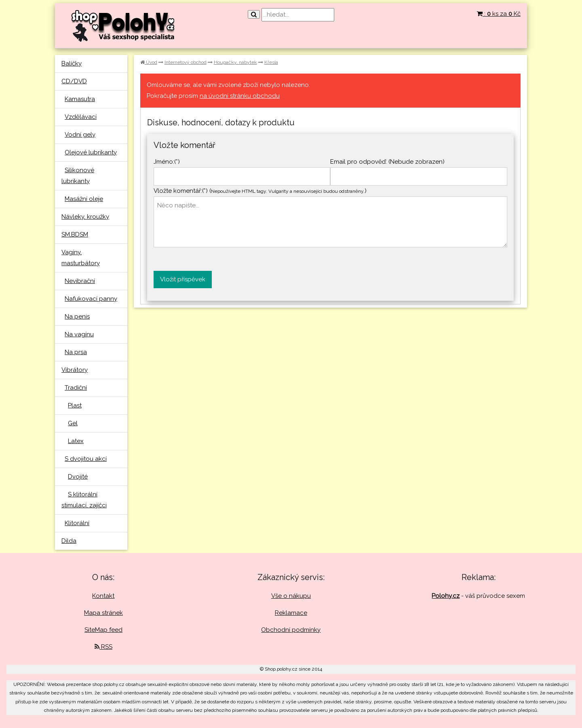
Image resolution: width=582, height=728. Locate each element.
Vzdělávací (81, 117)
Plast (75, 405)
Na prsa (76, 352)
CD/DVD (74, 81)
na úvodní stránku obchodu (240, 96)
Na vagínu (79, 334)
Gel (73, 423)
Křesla (271, 62)
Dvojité (78, 477)
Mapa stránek (103, 613)
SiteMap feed (103, 630)
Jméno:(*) (167, 162)
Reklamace (291, 613)
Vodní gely (80, 135)
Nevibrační (80, 281)
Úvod (149, 62)
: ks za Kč (499, 14)
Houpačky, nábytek (235, 62)
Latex (76, 441)
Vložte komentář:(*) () (260, 191)
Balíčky (72, 63)
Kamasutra (80, 99)
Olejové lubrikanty (91, 152)
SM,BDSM (75, 234)
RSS (103, 647)
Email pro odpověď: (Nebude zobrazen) (387, 162)
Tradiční (76, 388)
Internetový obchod (186, 62)
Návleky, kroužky (85, 217)
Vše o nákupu (291, 596)
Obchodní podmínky (291, 630)
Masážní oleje (84, 199)
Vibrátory (75, 370)
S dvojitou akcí (86, 459)
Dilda (69, 541)
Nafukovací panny (91, 299)
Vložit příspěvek (183, 279)
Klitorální (77, 523)
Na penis (77, 317)
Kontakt (103, 596)
